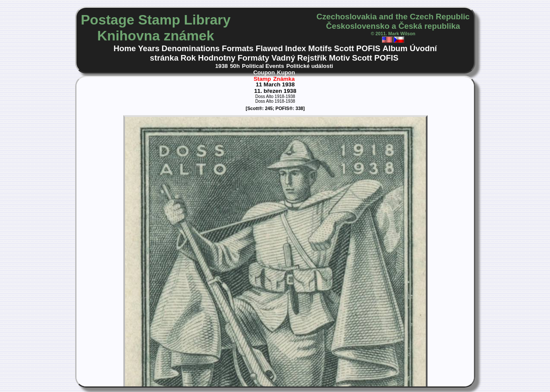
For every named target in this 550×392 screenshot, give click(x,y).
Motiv (339, 58)
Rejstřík (312, 58)
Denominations (191, 48)
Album (395, 48)
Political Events (263, 66)
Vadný (283, 58)
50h (235, 66)
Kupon (286, 72)
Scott (344, 48)
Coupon (264, 72)
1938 (222, 66)
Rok (188, 58)
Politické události (310, 66)
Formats (238, 48)
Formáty (254, 58)
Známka (284, 79)
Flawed (269, 48)
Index (295, 48)
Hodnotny (217, 58)
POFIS (368, 48)
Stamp (262, 79)
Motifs (320, 48)
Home (125, 48)
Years (149, 48)
